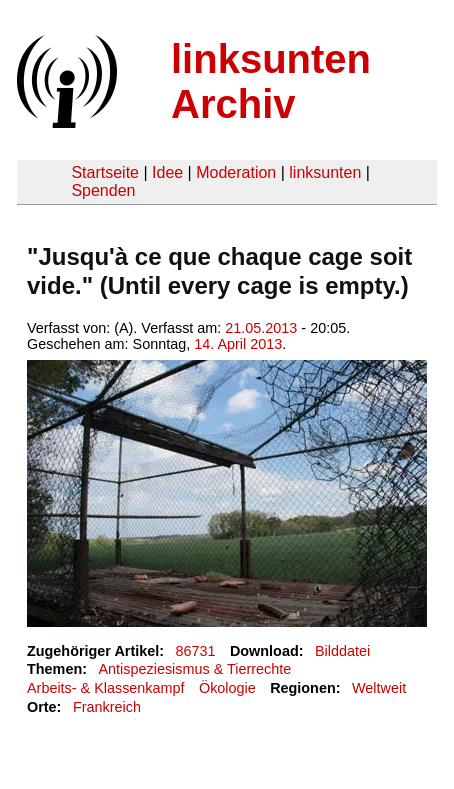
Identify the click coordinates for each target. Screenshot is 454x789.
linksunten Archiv (271, 81)
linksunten (325, 172)
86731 (196, 651)
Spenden (103, 190)
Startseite (105, 172)
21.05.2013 (261, 328)
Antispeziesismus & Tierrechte (194, 669)
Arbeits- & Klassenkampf (106, 688)
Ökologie (227, 688)
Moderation (236, 172)
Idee (167, 172)
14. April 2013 (238, 344)
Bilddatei (342, 651)
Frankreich (107, 707)
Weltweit (379, 688)
